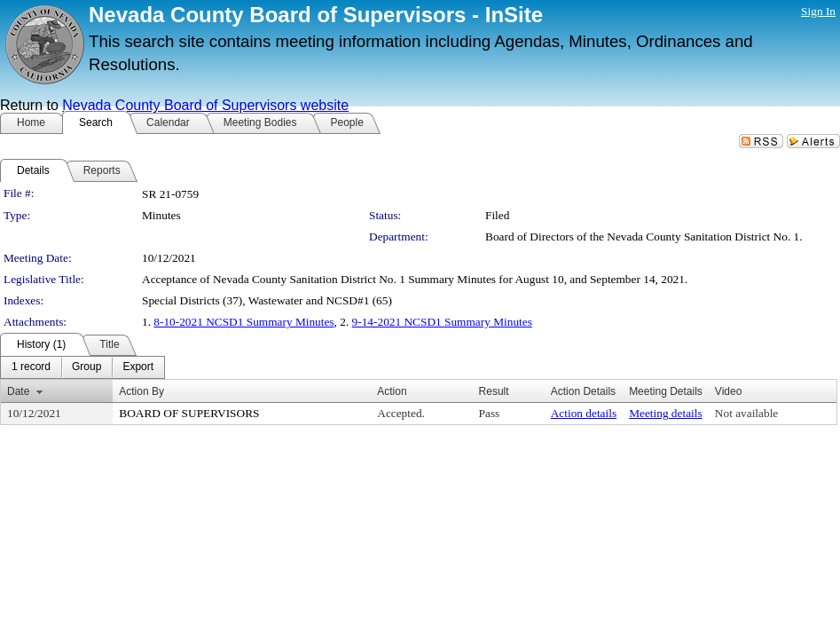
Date (18, 391)
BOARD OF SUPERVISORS (189, 413)
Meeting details (666, 413)
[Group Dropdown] (86, 367)
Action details (584, 413)
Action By (141, 391)
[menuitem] (31, 367)
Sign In (818, 11)
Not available (746, 413)
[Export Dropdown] (138, 367)
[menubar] (82, 367)
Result (494, 391)
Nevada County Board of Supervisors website (205, 105)
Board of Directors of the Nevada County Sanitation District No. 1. (644, 237)
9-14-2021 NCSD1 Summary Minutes (442, 322)
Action (392, 391)
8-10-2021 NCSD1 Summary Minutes (243, 322)
